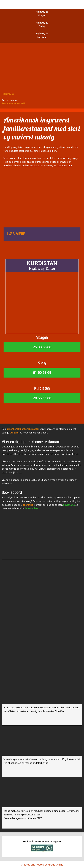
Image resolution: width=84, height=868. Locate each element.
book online (32, 508)
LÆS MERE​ (16, 234)
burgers (14, 433)
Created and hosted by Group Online (42, 865)
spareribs (28, 505)
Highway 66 (8, 94)
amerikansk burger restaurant (23, 429)
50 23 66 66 (69, 505)
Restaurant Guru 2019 (13, 103)
